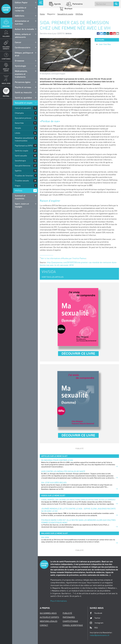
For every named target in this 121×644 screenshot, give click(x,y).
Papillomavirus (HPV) (24, 146)
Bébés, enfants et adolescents (23, 36)
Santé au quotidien (23, 98)
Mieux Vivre (6, 83)
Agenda (57, 4)
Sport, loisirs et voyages (22, 205)
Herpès (18, 128)
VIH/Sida (19, 191)
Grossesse (20, 61)
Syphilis (18, 171)
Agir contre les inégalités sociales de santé (63, 471)
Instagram (97, 623)
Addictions (20, 16)
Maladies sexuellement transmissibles (24, 139)
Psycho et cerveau (23, 87)
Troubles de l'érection (24, 176)
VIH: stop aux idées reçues (54, 482)
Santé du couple (21, 151)
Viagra (18, 186)
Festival (6, 96)
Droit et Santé (6, 70)
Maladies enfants (6, 48)
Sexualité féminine (23, 166)
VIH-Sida (45, 537)
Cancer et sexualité (23, 108)
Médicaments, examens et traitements (21, 74)
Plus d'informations (59, 601)
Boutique (68, 8)
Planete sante (6, 9)
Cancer (18, 42)
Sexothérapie (20, 161)
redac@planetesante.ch (100, 635)
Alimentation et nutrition (22, 22)
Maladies (6, 36)
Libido (17, 133)
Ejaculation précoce (23, 118)
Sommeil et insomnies (20, 197)
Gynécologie (20, 66)
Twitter (95, 618)
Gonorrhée (19, 123)
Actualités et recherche (21, 9)
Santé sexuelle (21, 156)
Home (42, 14)
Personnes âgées (23, 82)
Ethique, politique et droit (24, 54)
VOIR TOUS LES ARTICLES (53, 277)
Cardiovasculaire (23, 47)
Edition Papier (21, 2)
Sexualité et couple (24, 103)
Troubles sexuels (22, 181)
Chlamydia (19, 113)
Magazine (6, 26)
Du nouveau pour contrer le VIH (57, 460)
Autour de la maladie (24, 29)
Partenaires (77, 4)
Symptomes (6, 59)
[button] (98, 33)
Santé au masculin (23, 92)
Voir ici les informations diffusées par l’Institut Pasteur (63, 258)
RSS (94, 628)
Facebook (96, 613)
